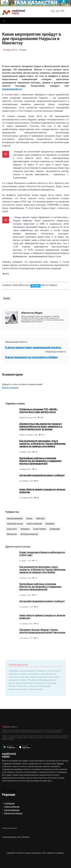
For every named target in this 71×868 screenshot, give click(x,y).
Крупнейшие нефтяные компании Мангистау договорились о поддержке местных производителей (40, 465)
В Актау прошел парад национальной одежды (33, 347)
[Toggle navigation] (3, 21)
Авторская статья (15, 528)
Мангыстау (12, 539)
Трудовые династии (29, 539)
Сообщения (55, 534)
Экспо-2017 (12, 534)
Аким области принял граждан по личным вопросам (42, 494)
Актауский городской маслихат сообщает (42, 479)
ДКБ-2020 (40, 523)
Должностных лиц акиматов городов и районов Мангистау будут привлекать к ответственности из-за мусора (41, 430)
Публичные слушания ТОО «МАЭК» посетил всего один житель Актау (38, 414)
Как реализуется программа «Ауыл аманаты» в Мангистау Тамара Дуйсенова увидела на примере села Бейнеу (42, 447)
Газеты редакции (34, 528)
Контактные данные (12, 813)
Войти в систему (10, 388)
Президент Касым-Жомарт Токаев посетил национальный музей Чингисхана (42, 637)
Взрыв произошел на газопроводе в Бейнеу (31, 357)
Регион (7, 298)
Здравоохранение (15, 523)
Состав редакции (11, 810)
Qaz (58, 11)
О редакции (8, 803)
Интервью (25, 534)
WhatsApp (35, 286)
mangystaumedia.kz (12, 89)
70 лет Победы (40, 534)
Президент (50, 528)
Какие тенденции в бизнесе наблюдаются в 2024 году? (42, 559)
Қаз (53, 11)
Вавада (60, 764)
